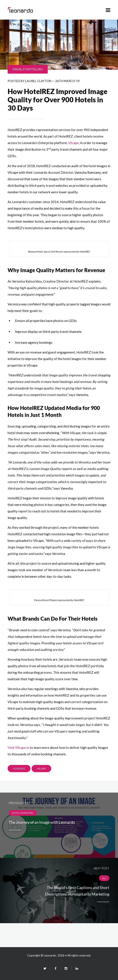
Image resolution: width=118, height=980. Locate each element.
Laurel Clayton (38, 81)
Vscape (41, 769)
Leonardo (50, 955)
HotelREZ (19, 769)
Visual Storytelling (28, 69)
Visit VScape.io (18, 748)
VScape (73, 143)
